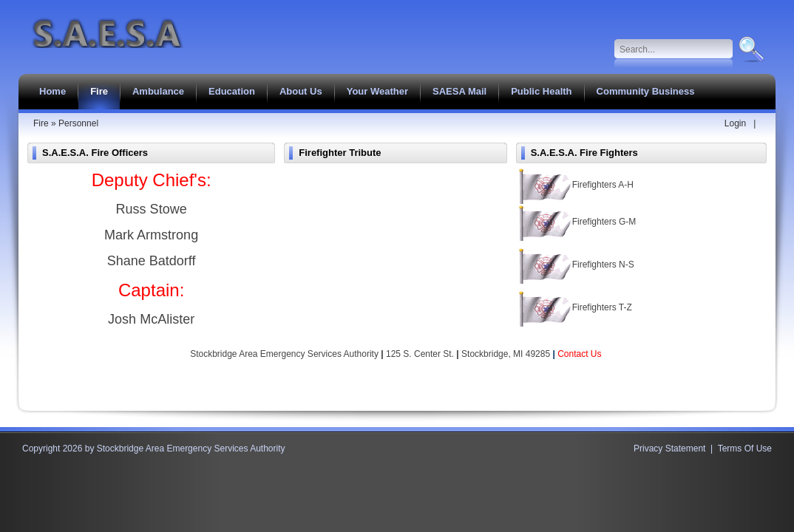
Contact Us (579, 354)
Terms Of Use (745, 449)
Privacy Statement (669, 449)
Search (750, 50)
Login (735, 123)
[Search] (674, 50)
